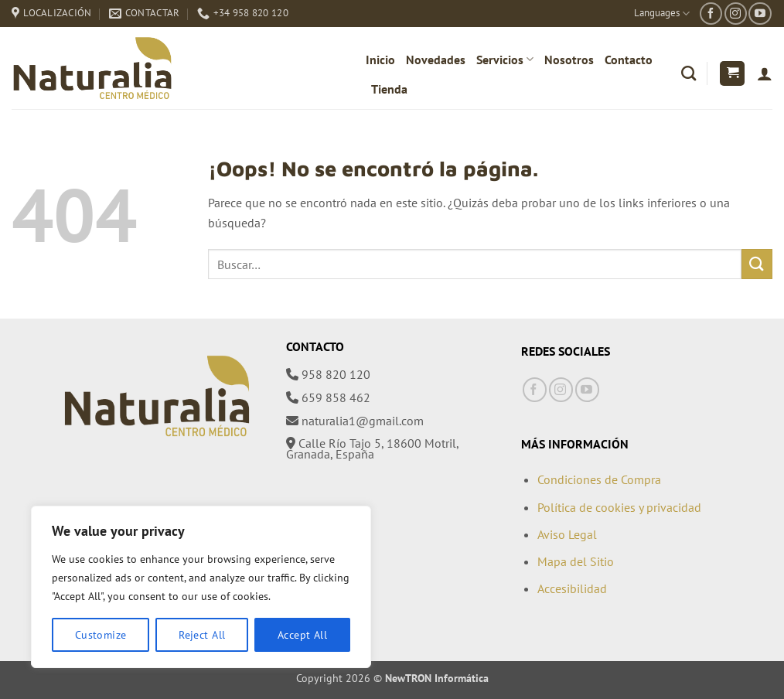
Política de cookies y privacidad (619, 507)
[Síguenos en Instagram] (736, 14)
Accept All (302, 635)
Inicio (380, 60)
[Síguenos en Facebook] (711, 14)
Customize (101, 635)
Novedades (436, 60)
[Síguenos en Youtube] (760, 14)
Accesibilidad (572, 588)
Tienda (389, 89)
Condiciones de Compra (599, 479)
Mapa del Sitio (576, 561)
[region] (201, 587)
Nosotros (569, 60)
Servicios (505, 60)
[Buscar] (689, 73)
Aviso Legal (567, 534)
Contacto (629, 60)
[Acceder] (765, 73)
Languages (662, 14)
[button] (732, 74)
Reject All (202, 635)
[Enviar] (757, 264)
